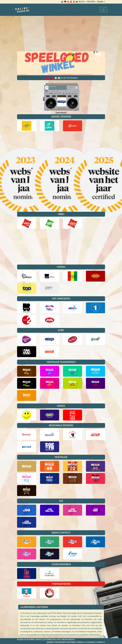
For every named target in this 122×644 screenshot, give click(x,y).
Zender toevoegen (56, 642)
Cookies (90, 642)
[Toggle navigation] (103, 10)
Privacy (81, 642)
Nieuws (91, 1)
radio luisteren (44, 639)
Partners (71, 642)
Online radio (68, 639)
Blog (82, 1)
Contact (101, 642)
